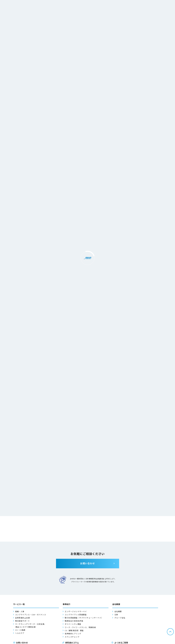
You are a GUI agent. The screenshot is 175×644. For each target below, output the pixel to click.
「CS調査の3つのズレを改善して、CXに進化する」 (112, 475)
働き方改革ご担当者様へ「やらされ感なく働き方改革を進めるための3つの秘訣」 (57, 477)
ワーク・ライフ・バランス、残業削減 (80, 627)
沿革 (116, 615)
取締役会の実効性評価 (74, 621)
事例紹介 (48, 504)
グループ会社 (120, 618)
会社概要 (118, 612)
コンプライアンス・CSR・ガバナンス (31, 615)
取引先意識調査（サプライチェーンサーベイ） (84, 618)
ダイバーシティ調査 (73, 624)
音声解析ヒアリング (73, 634)
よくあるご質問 (87, 504)
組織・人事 (20, 612)
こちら (92, 442)
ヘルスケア (20, 633)
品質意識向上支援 (22, 618)
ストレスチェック (72, 637)
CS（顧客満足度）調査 (74, 631)
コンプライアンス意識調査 (76, 615)
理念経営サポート (22, 621)
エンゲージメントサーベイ (76, 612)
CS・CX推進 (20, 630)
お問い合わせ (127, 504)
